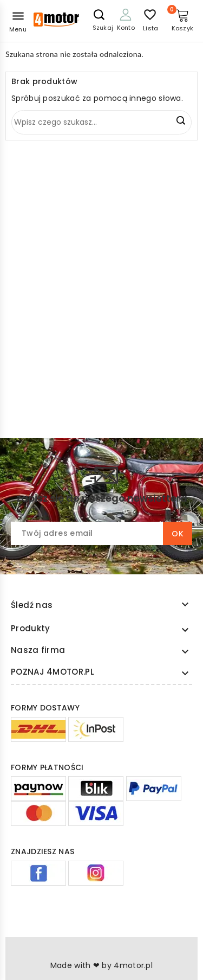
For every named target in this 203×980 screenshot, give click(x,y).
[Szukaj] (101, 122)
